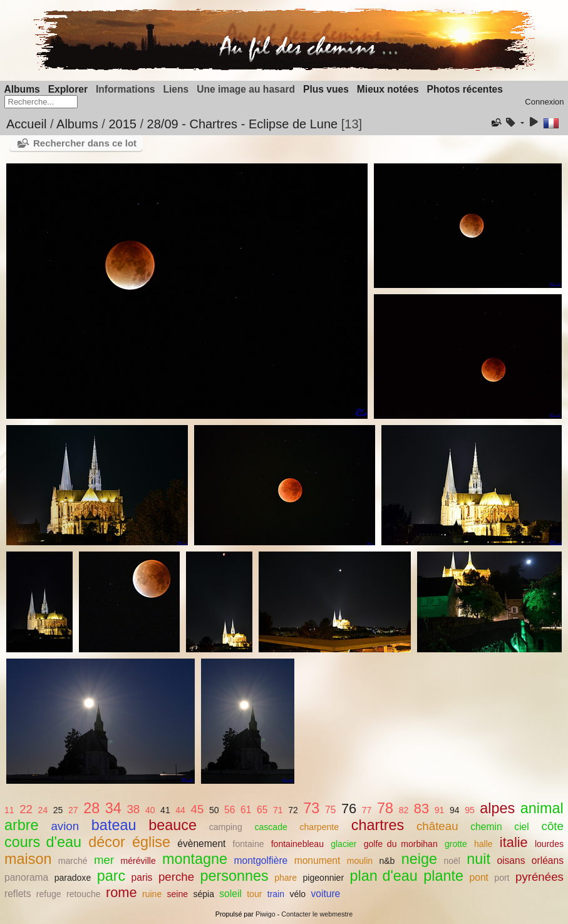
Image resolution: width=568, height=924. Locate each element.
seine (178, 894)
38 (133, 809)
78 (385, 808)
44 (180, 810)
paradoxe (73, 878)
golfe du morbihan (401, 844)
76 (349, 808)
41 (165, 810)
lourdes (549, 844)
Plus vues (326, 89)
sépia (204, 894)
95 (470, 810)
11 (9, 810)
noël (452, 861)
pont (479, 877)
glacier (343, 844)
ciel (521, 827)
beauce (173, 825)
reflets (18, 894)
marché (73, 861)
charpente (319, 827)
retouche (84, 894)
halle (483, 844)
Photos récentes (465, 89)
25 (58, 810)
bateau (114, 825)
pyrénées (540, 877)
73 (311, 808)
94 (455, 810)
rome (121, 892)
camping (226, 827)
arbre (22, 825)
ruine (152, 894)
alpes (497, 808)
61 (246, 810)
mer (104, 860)
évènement (201, 844)
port (502, 878)
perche (176, 877)
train (276, 894)
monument (318, 860)
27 (73, 810)
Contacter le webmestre (317, 914)
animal (542, 808)
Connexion (544, 102)
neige (419, 859)
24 (43, 810)
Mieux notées (388, 89)
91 (440, 810)
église (151, 842)
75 (330, 810)
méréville (138, 861)
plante (443, 876)
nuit (478, 859)
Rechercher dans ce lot (85, 143)
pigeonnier (324, 878)
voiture (325, 894)
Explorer (68, 89)
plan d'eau (384, 876)
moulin (360, 861)
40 (150, 810)
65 (262, 810)
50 (214, 810)
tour (254, 894)
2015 (122, 124)
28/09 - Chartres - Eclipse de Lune (243, 124)
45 (197, 809)
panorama (26, 877)
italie (514, 842)
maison (28, 859)
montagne (195, 859)
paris (142, 877)
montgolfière (261, 860)
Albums (22, 89)
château (437, 826)
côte (553, 826)
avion (65, 826)
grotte (456, 844)
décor (107, 842)
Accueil (26, 124)
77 (367, 810)
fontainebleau (297, 844)
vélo (297, 894)
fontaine (249, 844)
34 (113, 808)
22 (26, 809)
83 (421, 808)
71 (278, 810)
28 (91, 808)
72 (293, 810)
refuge (49, 894)
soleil (230, 894)
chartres (378, 825)
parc (111, 876)
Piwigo (266, 914)
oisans (511, 860)
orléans (548, 860)
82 (404, 810)
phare (286, 878)
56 (230, 810)
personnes (235, 876)
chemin (486, 827)
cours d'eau (43, 842)
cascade (271, 827)
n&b (387, 861)
